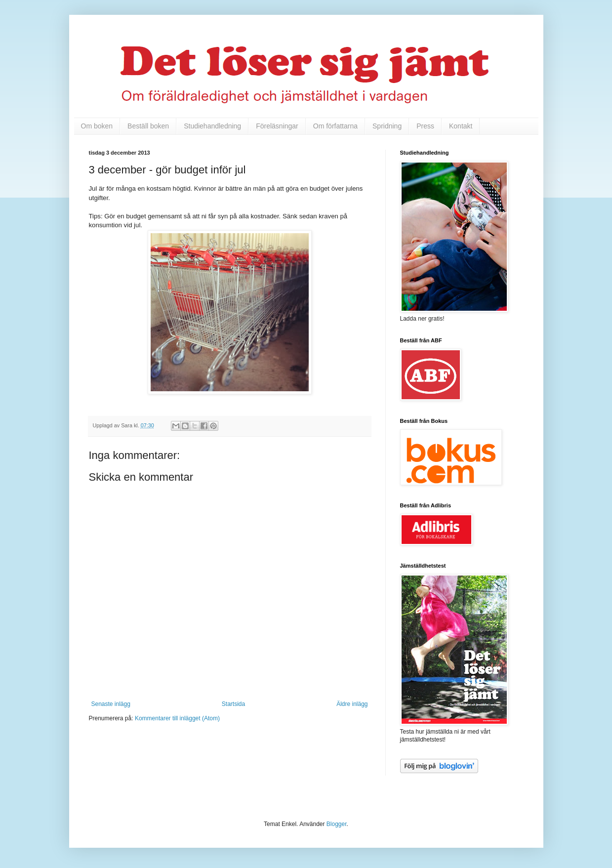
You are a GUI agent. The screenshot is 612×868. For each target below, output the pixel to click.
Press (425, 126)
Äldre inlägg (352, 704)
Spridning (387, 126)
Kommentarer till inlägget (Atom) (177, 718)
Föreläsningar (277, 126)
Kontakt (461, 126)
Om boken (97, 126)
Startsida (233, 704)
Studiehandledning (212, 126)
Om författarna (335, 126)
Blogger (337, 824)
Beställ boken (148, 126)
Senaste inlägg (111, 704)
